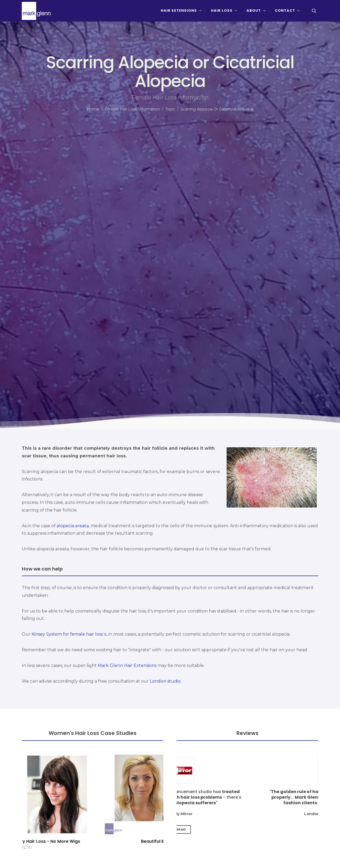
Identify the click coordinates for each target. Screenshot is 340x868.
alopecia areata (73, 526)
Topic (170, 109)
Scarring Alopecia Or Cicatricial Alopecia (217, 109)
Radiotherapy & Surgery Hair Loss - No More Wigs (93, 841)
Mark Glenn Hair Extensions (127, 665)
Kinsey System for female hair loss (67, 634)
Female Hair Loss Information (132, 109)
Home (93, 109)
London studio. (166, 681)
